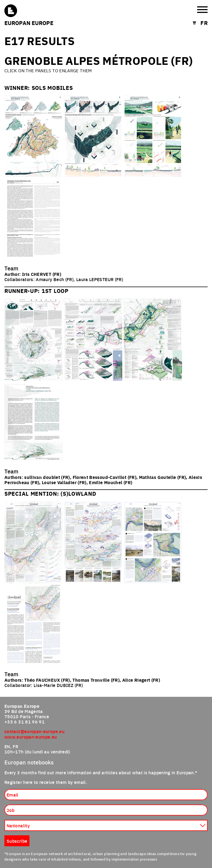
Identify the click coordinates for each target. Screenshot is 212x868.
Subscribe (17, 841)
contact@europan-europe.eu (34, 731)
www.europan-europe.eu (31, 737)
